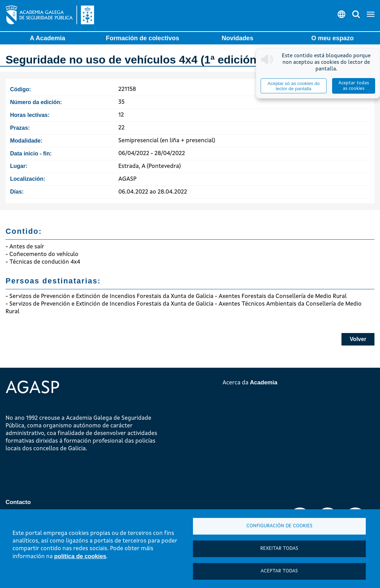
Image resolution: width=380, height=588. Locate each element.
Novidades (238, 38)
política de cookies (80, 556)
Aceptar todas (279, 571)
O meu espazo (332, 38)
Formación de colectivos (142, 38)
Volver (358, 339)
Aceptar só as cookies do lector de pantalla (294, 86)
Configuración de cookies (279, 526)
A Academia (48, 38)
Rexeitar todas (279, 549)
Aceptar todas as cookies (354, 86)
